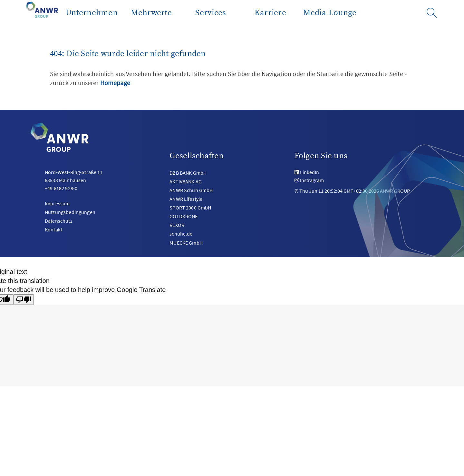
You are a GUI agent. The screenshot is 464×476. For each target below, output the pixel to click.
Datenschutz (59, 221)
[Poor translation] (24, 300)
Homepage (115, 83)
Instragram (312, 180)
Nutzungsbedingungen (70, 212)
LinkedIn (309, 172)
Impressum (57, 203)
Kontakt (53, 229)
